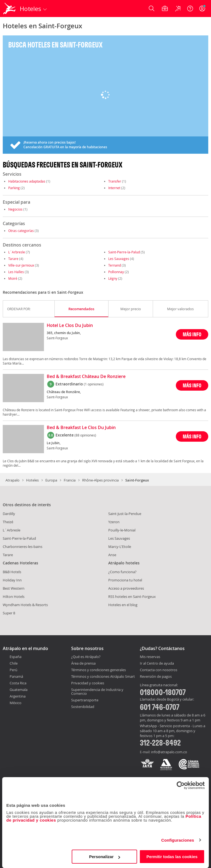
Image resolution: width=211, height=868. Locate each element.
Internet (114, 188)
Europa (51, 480)
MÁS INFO (192, 334)
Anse (112, 555)
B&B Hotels (12, 572)
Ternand (115, 265)
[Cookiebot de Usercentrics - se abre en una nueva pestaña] (181, 785)
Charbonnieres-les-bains (23, 547)
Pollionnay (116, 272)
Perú (13, 670)
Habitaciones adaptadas (27, 181)
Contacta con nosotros (159, 670)
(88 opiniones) (85, 435)
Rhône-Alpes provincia (100, 480)
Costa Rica (18, 683)
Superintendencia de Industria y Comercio (97, 691)
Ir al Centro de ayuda (157, 663)
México (16, 703)
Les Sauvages (119, 259)
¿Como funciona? (122, 572)
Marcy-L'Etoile (120, 547)
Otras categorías (21, 231)
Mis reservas (150, 657)
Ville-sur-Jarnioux (21, 265)
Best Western (14, 588)
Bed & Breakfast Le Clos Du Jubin (81, 428)
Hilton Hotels (14, 597)
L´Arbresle (17, 252)
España (16, 657)
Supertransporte (85, 700)
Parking (14, 188)
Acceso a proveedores (126, 588)
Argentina (18, 696)
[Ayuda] (190, 9)
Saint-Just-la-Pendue (125, 514)
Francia (70, 480)
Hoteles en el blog (123, 605)
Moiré (13, 278)
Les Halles (16, 272)
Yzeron (114, 522)
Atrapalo (13, 480)
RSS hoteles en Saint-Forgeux (132, 597)
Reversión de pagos (156, 677)
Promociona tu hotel (125, 580)
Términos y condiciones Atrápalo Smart (103, 676)
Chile (14, 663)
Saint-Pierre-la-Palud (124, 252)
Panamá (16, 676)
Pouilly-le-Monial (122, 530)
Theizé (8, 522)
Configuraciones (178, 840)
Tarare (13, 259)
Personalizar (105, 857)
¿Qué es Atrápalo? (86, 657)
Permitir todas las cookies (172, 857)
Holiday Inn (12, 580)
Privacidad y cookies (88, 683)
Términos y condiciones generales (98, 670)
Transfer (115, 181)
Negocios (15, 209)
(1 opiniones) (94, 384)
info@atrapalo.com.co (169, 752)
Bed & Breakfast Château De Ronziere (86, 377)
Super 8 (9, 613)
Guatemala (19, 690)
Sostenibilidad (83, 707)
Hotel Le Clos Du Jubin (70, 326)
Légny (113, 278)
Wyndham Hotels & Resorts (25, 605)
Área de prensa (83, 663)
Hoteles (32, 480)
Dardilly (9, 514)
